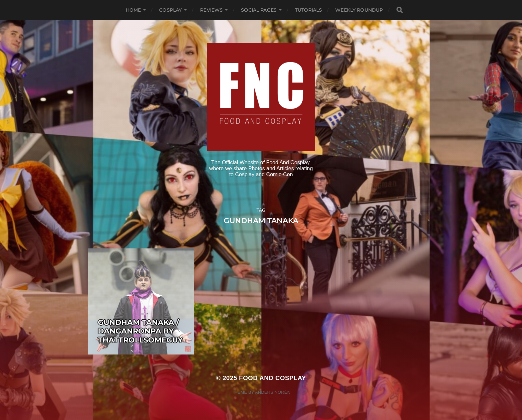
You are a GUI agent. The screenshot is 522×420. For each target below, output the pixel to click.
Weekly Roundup (359, 10)
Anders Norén (273, 392)
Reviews (211, 10)
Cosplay (170, 10)
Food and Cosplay (272, 378)
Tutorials (308, 10)
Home (133, 10)
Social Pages (259, 10)
